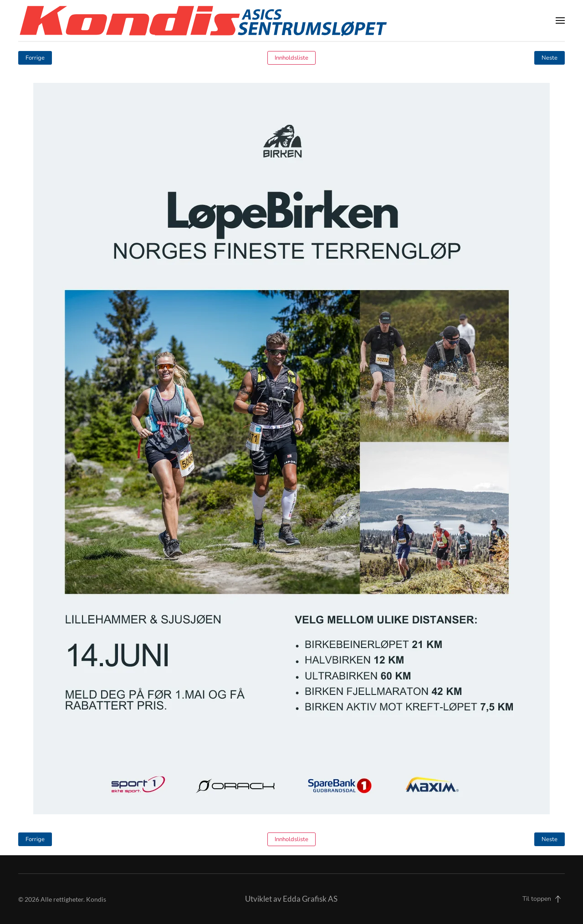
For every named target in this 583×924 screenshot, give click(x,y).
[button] (560, 20)
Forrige (35, 58)
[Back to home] (203, 20)
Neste (550, 58)
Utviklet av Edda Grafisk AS (291, 899)
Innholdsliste (291, 58)
